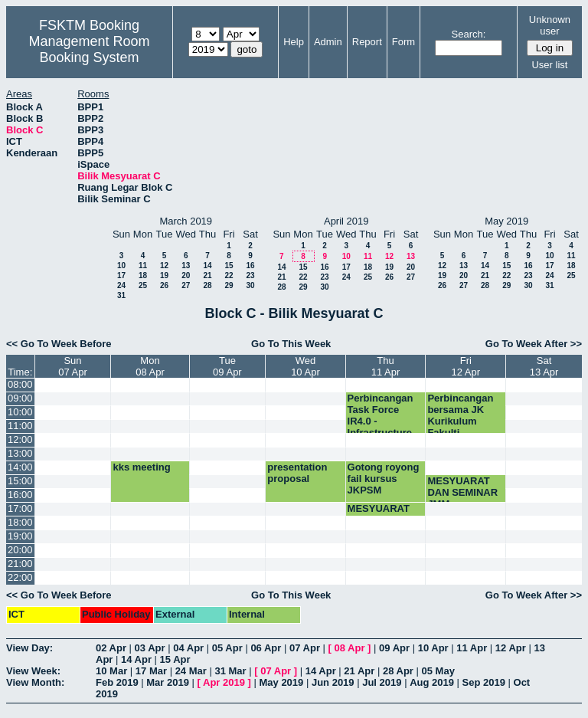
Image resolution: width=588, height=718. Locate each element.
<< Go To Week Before (59, 344)
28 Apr (398, 671)
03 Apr (150, 648)
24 (121, 285)
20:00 (20, 550)
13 (186, 266)
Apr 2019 (224, 682)
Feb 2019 (117, 682)
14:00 (20, 467)
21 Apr (359, 671)
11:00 (20, 426)
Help (294, 42)
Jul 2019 (382, 682)
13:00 (20, 453)
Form (403, 42)
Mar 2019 (168, 682)
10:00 (20, 412)
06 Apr (266, 648)
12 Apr (511, 648)
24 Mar (191, 671)
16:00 (20, 495)
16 (250, 266)
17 (121, 275)
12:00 (20, 439)
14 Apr (136, 659)
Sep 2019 (484, 682)
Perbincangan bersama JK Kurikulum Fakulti (460, 415)
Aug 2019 (432, 682)
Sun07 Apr (73, 366)
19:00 (20, 536)
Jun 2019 (333, 682)
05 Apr (227, 648)
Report (367, 42)
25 (143, 285)
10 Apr (433, 648)
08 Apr (350, 648)
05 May (438, 671)
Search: (469, 34)
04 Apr (188, 648)
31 (121, 295)
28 (207, 285)
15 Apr (175, 659)
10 (121, 266)
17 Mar (151, 671)
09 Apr (394, 648)
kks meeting (141, 467)
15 (229, 266)
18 (143, 275)
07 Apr (305, 648)
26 (164, 285)
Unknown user (550, 25)
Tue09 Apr (227, 366)
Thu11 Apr (386, 366)
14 (207, 266)
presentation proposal (297, 473)
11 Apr (472, 648)
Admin (328, 42)
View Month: (35, 682)
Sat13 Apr (544, 366)
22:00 (20, 577)
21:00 (20, 564)
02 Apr (111, 648)
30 (250, 285)
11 (143, 266)
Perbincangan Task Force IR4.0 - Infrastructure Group (381, 421)
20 (186, 275)
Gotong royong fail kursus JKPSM (384, 479)
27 (186, 285)
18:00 (20, 522)
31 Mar (230, 671)
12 (164, 266)
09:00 (20, 398)
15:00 (20, 481)
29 (229, 285)
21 (207, 275)
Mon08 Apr (150, 366)
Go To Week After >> (534, 344)
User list (549, 65)
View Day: (29, 648)
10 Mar (111, 671)
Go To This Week (291, 344)
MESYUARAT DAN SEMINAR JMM (462, 492)
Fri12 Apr (466, 366)
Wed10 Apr (305, 366)
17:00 (20, 508)
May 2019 (281, 682)
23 (250, 275)
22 (229, 275)
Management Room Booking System (89, 49)
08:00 (20, 384)
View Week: (33, 671)
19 (164, 275)
